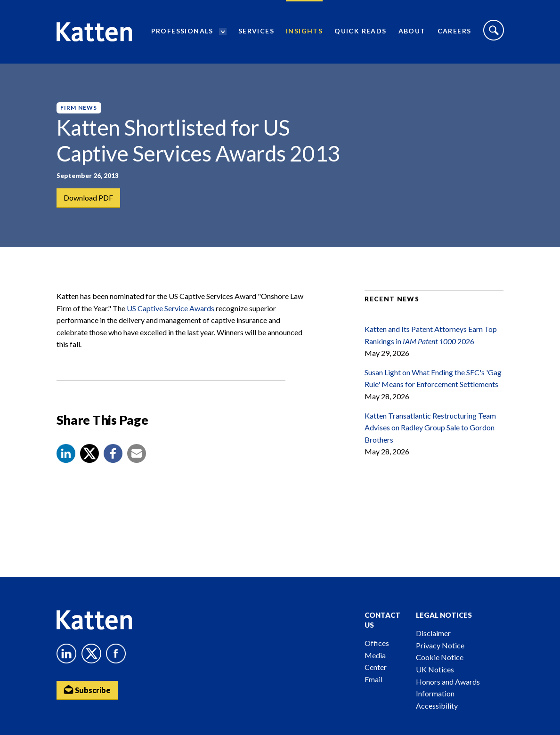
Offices (377, 643)
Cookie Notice (440, 657)
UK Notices (435, 669)
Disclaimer (433, 633)
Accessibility (437, 706)
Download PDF (88, 198)
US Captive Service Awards (170, 308)
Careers (454, 31)
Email (373, 679)
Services (256, 31)
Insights (304, 31)
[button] (66, 453)
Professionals (182, 31)
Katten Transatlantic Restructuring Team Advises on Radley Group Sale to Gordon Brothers (430, 428)
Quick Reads (360, 31)
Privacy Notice (440, 645)
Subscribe (87, 690)
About (412, 31)
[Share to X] (89, 453)
